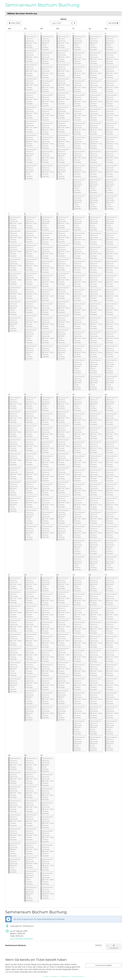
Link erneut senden (104, 965)
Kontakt (46, 976)
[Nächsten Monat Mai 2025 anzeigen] (113, 23)
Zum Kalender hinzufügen (21, 938)
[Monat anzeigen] (75, 23)
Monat (63, 19)
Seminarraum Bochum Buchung (42, 5)
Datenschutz (65, 976)
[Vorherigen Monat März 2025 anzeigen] (15, 23)
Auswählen (112, 947)
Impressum (55, 976)
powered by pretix (77, 976)
